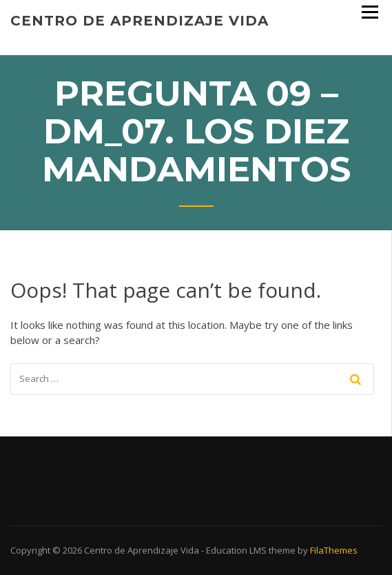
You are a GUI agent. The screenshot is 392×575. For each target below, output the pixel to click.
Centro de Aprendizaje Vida (140, 21)
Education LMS (236, 550)
